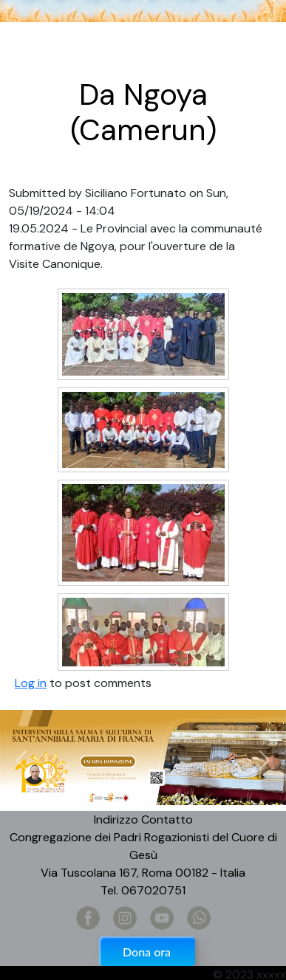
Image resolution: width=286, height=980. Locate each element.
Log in (31, 683)
